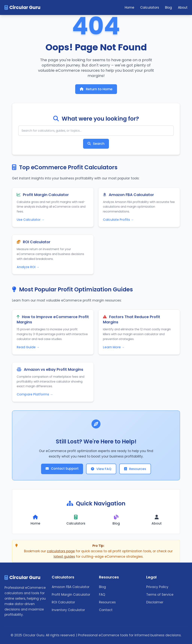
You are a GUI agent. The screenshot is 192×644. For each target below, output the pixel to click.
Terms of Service (160, 595)
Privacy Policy (157, 587)
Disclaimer (155, 602)
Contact (106, 610)
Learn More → (114, 348)
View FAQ (101, 469)
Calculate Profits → (118, 221)
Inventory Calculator (68, 610)
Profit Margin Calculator (71, 595)
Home (129, 7)
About (183, 7)
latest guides (64, 557)
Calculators (150, 7)
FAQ (102, 595)
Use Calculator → (31, 221)
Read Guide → (28, 348)
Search (96, 144)
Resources (135, 469)
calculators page (61, 551)
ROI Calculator (63, 602)
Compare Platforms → (35, 396)
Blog (168, 7)
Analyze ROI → (28, 268)
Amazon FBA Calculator (71, 587)
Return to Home (96, 89)
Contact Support (62, 469)
